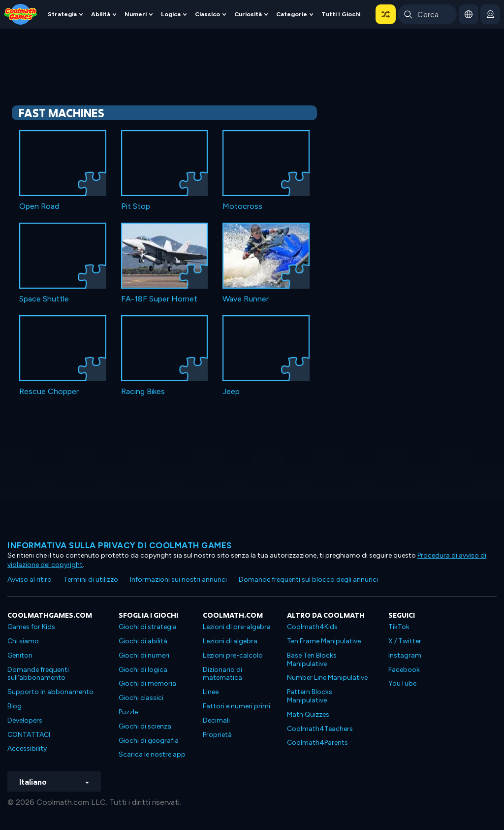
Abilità (101, 14)
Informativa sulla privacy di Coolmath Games (120, 545)
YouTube (402, 683)
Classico (207, 14)
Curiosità (248, 14)
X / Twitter (405, 641)
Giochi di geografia (149, 741)
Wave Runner (246, 299)
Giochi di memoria (147, 683)
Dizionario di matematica (222, 674)
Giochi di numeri (144, 655)
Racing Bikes (143, 391)
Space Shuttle (44, 299)
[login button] (490, 14)
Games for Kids (31, 627)
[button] (386, 14)
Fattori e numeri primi (236, 706)
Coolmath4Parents (317, 743)
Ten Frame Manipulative (324, 641)
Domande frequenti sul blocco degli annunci (308, 580)
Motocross (242, 206)
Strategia (62, 14)
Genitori (20, 655)
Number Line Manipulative (327, 678)
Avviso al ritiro (30, 580)
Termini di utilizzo (91, 580)
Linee (211, 692)
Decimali (216, 720)
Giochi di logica (143, 670)
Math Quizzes (308, 714)
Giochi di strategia (148, 627)
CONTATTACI (29, 735)
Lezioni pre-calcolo (233, 655)
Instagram (405, 655)
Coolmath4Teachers (320, 729)
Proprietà (217, 735)
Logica (171, 14)
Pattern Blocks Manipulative (310, 696)
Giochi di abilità (143, 641)
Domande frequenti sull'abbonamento (38, 674)
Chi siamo (23, 641)
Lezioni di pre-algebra (237, 627)
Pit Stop (136, 206)
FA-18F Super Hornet (159, 299)
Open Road (39, 206)
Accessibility (27, 748)
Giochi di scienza (145, 726)
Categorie (292, 14)
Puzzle (128, 712)
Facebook (404, 670)
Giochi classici (141, 698)
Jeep (231, 391)
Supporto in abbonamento (50, 692)
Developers (25, 720)
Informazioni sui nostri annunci (178, 580)
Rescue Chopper (49, 391)
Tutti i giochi (341, 14)
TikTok (399, 627)
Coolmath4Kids (312, 627)
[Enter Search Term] (427, 14)
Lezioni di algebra (230, 641)
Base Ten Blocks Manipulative (312, 660)
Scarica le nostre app (152, 754)
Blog (15, 706)
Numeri (136, 14)
